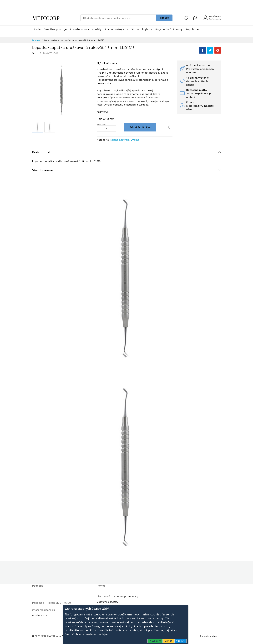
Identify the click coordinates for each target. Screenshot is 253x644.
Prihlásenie (215, 16)
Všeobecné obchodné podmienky (117, 596)
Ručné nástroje (120, 140)
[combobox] (118, 18)
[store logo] (46, 18)
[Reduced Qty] (100, 128)
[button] (50, 127)
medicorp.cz (40, 615)
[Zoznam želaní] (186, 18)
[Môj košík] (196, 18)
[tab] (126, 152)
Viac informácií (44, 170)
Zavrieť (169, 641)
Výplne (135, 140)
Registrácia (215, 19)
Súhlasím (156, 641)
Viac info (180, 641)
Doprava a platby (107, 602)
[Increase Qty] (113, 128)
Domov (36, 40)
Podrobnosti (42, 152)
